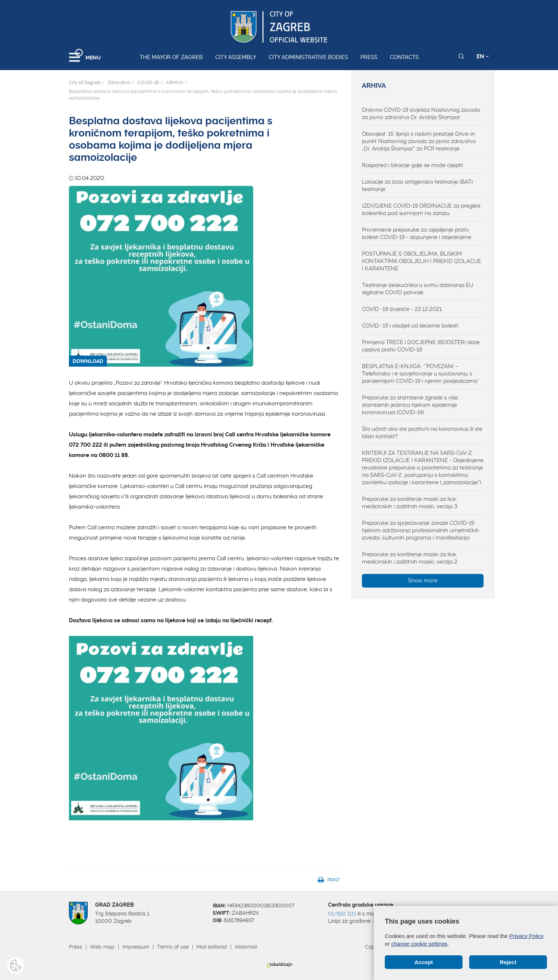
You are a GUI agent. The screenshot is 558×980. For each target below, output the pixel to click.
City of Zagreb (85, 82)
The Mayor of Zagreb (171, 57)
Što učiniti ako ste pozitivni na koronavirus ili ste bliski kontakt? (422, 433)
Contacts (404, 57)
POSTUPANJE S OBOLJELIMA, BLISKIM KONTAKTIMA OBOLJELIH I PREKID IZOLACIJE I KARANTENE (421, 261)
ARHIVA (175, 82)
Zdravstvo (119, 82)
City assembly (236, 57)
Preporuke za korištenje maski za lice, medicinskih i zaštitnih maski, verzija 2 (410, 558)
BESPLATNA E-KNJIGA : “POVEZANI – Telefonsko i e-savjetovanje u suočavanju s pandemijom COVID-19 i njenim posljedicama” (421, 374)
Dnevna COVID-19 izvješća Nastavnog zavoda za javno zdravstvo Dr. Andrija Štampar (421, 114)
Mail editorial (212, 947)
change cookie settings (420, 944)
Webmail (246, 947)
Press (369, 57)
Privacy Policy (526, 936)
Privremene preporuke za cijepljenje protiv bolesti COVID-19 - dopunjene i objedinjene (417, 233)
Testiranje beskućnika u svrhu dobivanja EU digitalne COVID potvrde (418, 289)
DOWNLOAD (88, 361)
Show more (423, 581)
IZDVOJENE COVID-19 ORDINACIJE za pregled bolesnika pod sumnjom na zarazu (421, 209)
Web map (102, 947)
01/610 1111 (342, 914)
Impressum (136, 947)
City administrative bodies (308, 57)
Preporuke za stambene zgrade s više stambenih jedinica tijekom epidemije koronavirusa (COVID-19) (410, 405)
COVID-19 (148, 82)
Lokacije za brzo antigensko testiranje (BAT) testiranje (417, 186)
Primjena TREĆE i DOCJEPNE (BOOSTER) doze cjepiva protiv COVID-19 (421, 346)
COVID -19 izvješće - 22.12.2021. (402, 309)
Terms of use (173, 947)
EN (483, 56)
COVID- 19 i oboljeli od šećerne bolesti (410, 326)
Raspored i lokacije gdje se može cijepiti (412, 165)
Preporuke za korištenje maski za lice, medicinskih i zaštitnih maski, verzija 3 (410, 503)
